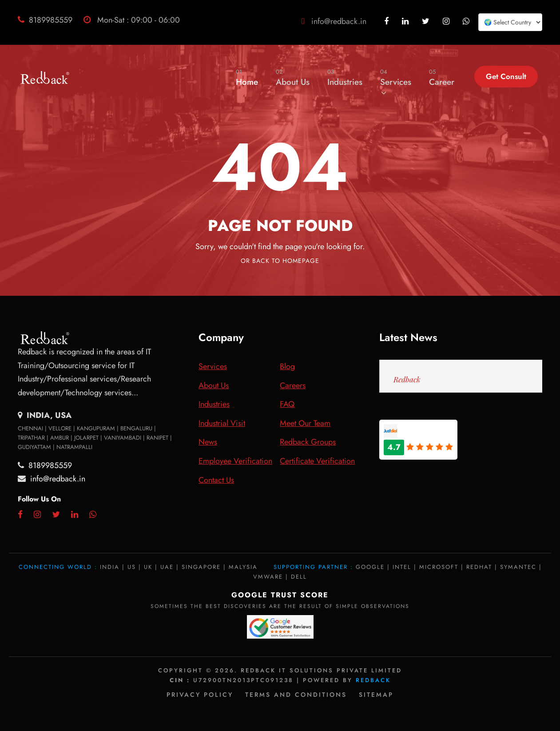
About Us (293, 77)
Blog (287, 366)
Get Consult (506, 76)
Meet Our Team (305, 423)
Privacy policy (200, 695)
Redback (407, 379)
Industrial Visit (222, 423)
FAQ (287, 404)
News (208, 442)
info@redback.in (339, 21)
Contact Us (216, 480)
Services (396, 82)
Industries (345, 77)
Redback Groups (308, 442)
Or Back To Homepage (280, 261)
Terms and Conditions (296, 695)
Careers (293, 385)
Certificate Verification (317, 461)
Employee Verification (235, 461)
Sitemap (376, 695)
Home (247, 77)
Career (442, 77)
